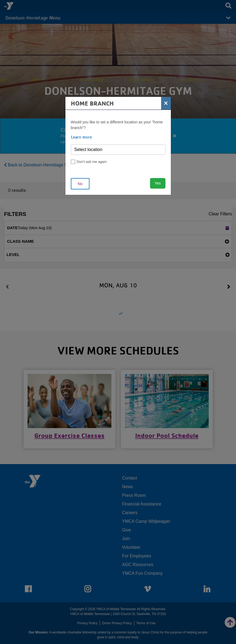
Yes (158, 183)
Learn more (82, 137)
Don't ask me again (92, 162)
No (80, 184)
